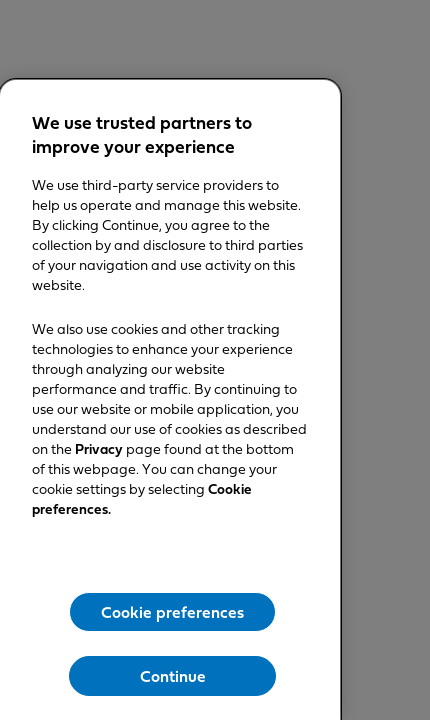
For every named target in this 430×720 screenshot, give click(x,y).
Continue (173, 677)
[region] (170, 400)
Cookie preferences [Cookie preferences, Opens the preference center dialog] (172, 613)
